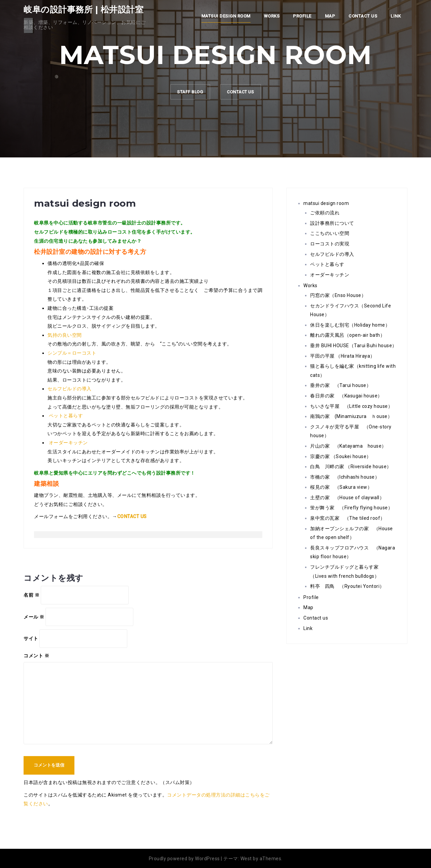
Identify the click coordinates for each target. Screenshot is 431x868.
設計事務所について (332, 223)
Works (272, 16)
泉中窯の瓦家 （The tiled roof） (348, 518)
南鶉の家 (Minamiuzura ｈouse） (351, 416)
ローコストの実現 (330, 244)
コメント (36, 656)
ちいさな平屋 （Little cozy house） (351, 406)
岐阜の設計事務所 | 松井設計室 (84, 9)
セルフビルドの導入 (70, 389)
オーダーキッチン (68, 443)
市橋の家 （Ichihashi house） (345, 477)
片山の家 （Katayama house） (348, 446)
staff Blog (186, 94)
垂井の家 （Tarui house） (341, 385)
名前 (31, 595)
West (246, 859)
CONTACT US (244, 94)
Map (330, 16)
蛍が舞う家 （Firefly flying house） (351, 508)
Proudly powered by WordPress (184, 859)
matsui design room (226, 16)
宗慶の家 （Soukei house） (341, 456)
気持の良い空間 (65, 335)
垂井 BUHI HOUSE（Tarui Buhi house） (354, 346)
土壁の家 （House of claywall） (347, 498)
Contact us (363, 16)
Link (396, 16)
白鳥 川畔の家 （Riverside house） (351, 467)
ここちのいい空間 (330, 233)
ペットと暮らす (66, 416)
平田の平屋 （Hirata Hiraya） (343, 356)
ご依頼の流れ (325, 213)
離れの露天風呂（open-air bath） (347, 335)
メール (34, 617)
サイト (31, 638)
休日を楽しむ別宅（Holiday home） (350, 325)
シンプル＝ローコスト (72, 353)
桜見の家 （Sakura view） (341, 487)
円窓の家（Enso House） (338, 295)
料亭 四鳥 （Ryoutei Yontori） (347, 586)
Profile (302, 16)
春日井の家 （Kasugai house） (346, 396)
